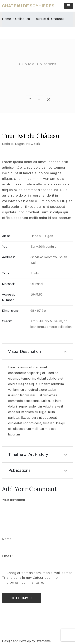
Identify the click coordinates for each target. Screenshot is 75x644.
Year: (6, 247)
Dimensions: (11, 311)
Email (6, 556)
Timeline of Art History (37, 454)
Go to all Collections (39, 64)
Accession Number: (10, 297)
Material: (8, 284)
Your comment (14, 500)
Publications (37, 470)
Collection (22, 19)
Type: (6, 273)
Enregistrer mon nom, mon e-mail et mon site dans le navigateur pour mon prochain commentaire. (40, 578)
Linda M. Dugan (13, 144)
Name (7, 539)
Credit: (7, 321)
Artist (6, 236)
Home (6, 19)
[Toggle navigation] (69, 6)
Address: (9, 257)
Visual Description (37, 351)
